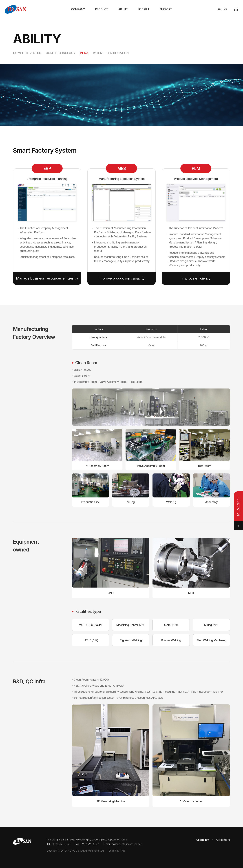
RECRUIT (144, 9)
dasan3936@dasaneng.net (127, 844)
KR (225, 9)
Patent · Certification (111, 53)
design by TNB (117, 851)
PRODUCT (102, 9)
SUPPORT (166, 9)
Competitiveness (27, 53)
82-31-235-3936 (61, 844)
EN (219, 9)
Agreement (223, 840)
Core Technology (61, 53)
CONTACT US (238, 508)
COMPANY (78, 9)
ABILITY (123, 9)
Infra (84, 53)
